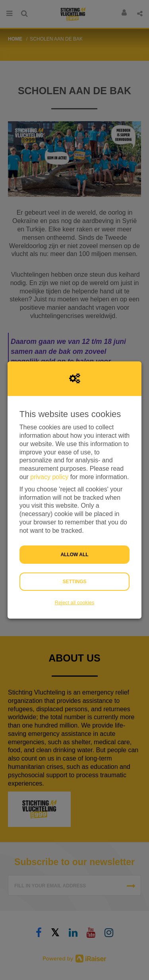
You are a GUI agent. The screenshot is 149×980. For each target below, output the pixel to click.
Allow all (74, 555)
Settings (74, 582)
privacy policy (49, 477)
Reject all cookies (75, 603)
